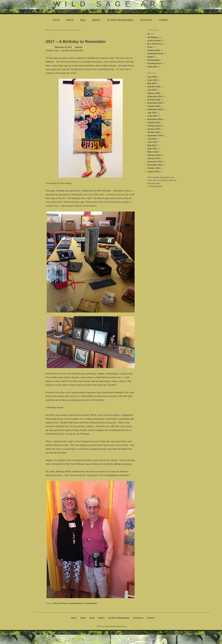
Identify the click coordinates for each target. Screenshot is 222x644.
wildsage (79, 47)
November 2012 (155, 165)
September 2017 (155, 96)
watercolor (152, 67)
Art (149, 34)
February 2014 (154, 126)
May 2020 (152, 83)
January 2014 (154, 129)
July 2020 (152, 77)
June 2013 (152, 142)
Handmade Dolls (76, 603)
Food (150, 47)
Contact (163, 20)
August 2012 (153, 171)
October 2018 (154, 87)
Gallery (96, 20)
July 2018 (152, 90)
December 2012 (155, 162)
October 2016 (154, 100)
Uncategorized (90, 603)
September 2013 (155, 135)
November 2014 (155, 119)
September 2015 (155, 109)
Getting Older (154, 50)
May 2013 (152, 145)
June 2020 (152, 80)
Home (56, 20)
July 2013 (152, 139)
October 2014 (154, 123)
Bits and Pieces (61, 603)
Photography (154, 60)
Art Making (153, 37)
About (70, 20)
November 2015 (155, 103)
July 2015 (152, 113)
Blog (83, 20)
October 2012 (154, 168)
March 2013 (153, 152)
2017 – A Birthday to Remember (76, 42)
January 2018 (154, 93)
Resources (146, 20)
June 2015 (152, 116)
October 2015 (154, 106)
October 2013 (154, 132)
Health (150, 57)
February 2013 (154, 155)
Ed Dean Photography (120, 20)
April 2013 (152, 149)
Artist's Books (154, 41)
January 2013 (154, 158)
